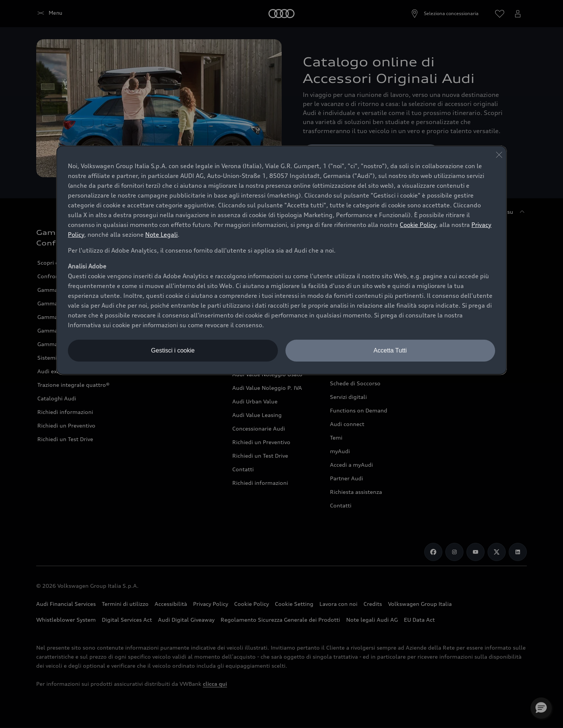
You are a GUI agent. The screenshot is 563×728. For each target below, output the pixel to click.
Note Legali (161, 234)
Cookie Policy (418, 225)
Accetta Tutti (390, 350)
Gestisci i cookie (173, 350)
